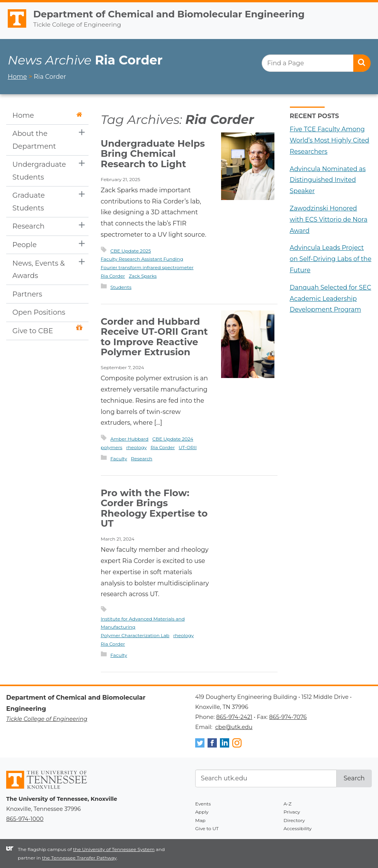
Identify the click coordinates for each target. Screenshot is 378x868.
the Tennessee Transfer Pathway (79, 858)
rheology (136, 447)
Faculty (119, 459)
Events (203, 804)
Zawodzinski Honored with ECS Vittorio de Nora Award (329, 220)
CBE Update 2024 (173, 439)
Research (28, 226)
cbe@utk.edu (234, 727)
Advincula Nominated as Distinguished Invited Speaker (328, 180)
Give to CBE (47, 330)
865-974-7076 (288, 717)
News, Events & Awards (39, 270)
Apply (202, 812)
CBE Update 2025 (131, 251)
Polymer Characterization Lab (135, 635)
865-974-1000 (25, 819)
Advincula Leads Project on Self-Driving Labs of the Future (331, 259)
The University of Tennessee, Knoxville (14, 28)
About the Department (34, 140)
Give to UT (207, 828)
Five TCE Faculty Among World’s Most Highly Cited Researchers (330, 140)
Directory (294, 820)
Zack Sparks (143, 276)
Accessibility (298, 828)
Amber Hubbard (130, 439)
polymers (112, 447)
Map (200, 820)
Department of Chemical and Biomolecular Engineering (169, 14)
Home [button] (47, 115)
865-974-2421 (234, 717)
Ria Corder (113, 276)
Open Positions (39, 312)
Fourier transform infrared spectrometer (147, 267)
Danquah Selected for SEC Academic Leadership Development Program (331, 299)
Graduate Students (29, 202)
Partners (27, 294)
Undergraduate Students (39, 171)
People (25, 245)
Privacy (292, 812)
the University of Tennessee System (114, 849)
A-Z (288, 804)
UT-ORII (188, 447)
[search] (316, 63)
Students (121, 287)
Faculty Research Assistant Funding (142, 259)
